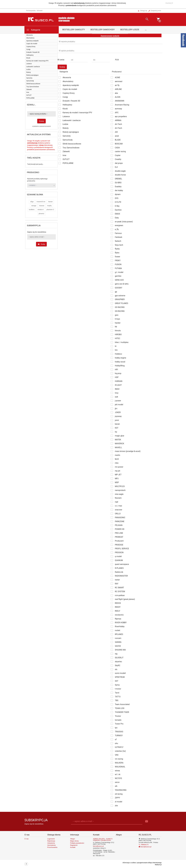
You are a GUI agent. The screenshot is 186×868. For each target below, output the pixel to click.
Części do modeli (32, 44)
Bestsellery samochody (103, 30)
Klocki (28, 58)
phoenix (42, 214)
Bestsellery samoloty (74, 30)
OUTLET (29, 95)
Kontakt (73, 847)
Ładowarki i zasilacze (33, 67)
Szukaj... (31, 105)
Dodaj (41, 244)
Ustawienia (51, 843)
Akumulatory (30, 38)
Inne (28, 92)
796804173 (144, 845)
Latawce (29, 64)
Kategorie (33, 30)
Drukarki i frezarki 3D (33, 52)
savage (34, 206)
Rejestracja (51, 841)
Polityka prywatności (77, 843)
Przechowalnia (52, 847)
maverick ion (41, 202)
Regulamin (74, 845)
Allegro (72, 839)
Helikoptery (30, 55)
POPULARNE (30, 98)
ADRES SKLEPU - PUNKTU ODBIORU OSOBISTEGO (103, 840)
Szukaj (41, 121)
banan (51, 202)
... (146, 30)
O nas (27, 839)
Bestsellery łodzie (130, 30)
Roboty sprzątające (32, 75)
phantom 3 (50, 210)
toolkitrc (32, 210)
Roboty (29, 72)
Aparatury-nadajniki (32, 41)
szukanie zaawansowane (41, 126)
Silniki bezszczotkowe (33, 84)
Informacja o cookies (129, 863)
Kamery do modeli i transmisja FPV (37, 61)
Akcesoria (29, 35)
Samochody (30, 81)
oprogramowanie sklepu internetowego (149, 863)
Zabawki (29, 90)
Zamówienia (51, 845)
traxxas (42, 206)
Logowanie (51, 839)
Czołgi (28, 49)
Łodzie (28, 69)
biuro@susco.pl (98, 846)
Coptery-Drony (31, 47)
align (32, 202)
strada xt (41, 210)
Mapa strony (74, 841)
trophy (49, 206)
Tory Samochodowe (33, 87)
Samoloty (29, 78)
